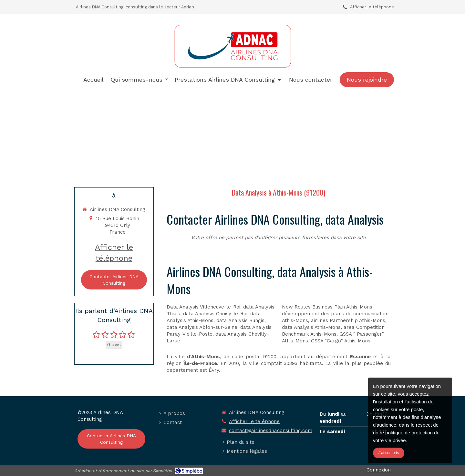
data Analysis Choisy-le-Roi (215, 314)
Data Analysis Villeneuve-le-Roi (203, 307)
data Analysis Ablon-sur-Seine (202, 327)
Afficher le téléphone (372, 7)
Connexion (379, 470)
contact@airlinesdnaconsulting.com (271, 430)
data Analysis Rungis (240, 320)
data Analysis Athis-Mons (311, 327)
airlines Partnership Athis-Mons (348, 320)
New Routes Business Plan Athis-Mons (327, 307)
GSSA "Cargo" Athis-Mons (341, 341)
